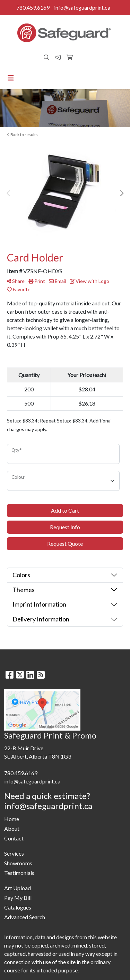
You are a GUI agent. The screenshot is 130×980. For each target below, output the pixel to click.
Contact (14, 838)
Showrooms (18, 863)
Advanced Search (25, 917)
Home (12, 819)
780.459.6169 (33, 7)
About (12, 829)
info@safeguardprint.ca (82, 7)
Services (14, 853)
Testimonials (19, 873)
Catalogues (18, 907)
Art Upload (18, 888)
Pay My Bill (18, 898)
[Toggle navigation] (11, 78)
